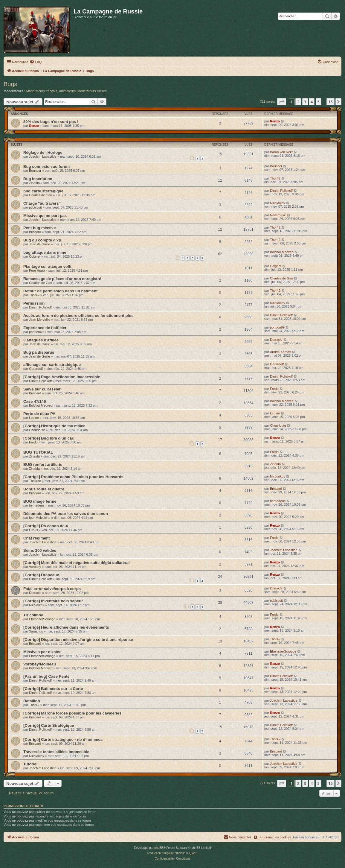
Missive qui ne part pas (45, 216)
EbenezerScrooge (42, 619)
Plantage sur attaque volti (47, 266)
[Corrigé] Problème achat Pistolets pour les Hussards (73, 477)
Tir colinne (33, 615)
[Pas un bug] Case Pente (46, 676)
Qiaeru (194, 853)
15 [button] (331, 102)
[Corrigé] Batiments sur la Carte (53, 689)
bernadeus (37, 505)
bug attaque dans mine (45, 252)
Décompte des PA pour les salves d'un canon (66, 514)
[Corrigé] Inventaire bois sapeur (53, 601)
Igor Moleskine (40, 518)
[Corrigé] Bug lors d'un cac (49, 438)
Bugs (10, 84)
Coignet (35, 256)
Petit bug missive (39, 228)
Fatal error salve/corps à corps (52, 589)
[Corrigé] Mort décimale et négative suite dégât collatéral (76, 563)
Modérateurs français (42, 91)
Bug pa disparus (39, 352)
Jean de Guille (39, 244)
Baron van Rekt (281, 152)
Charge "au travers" (42, 203)
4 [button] (312, 102)
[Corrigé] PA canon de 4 (46, 526)
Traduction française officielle (166, 853)
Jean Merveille (40, 320)
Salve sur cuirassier (42, 389)
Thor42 (275, 178)
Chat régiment (37, 538)
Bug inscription (38, 179)
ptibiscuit (35, 207)
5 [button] (319, 102)
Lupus (33, 530)
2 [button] (298, 102)
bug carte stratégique (43, 191)
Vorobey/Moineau (40, 664)
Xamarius (36, 631)
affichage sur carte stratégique (52, 365)
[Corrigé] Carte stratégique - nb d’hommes (63, 739)
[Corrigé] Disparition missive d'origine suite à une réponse (78, 640)
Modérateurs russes (92, 91)
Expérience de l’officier (45, 328)
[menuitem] (36, 62)
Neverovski (278, 215)
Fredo (274, 389)
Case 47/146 (35, 401)
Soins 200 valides (40, 550)
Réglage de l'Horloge (43, 152)
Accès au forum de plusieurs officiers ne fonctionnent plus (78, 316)
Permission (34, 303)
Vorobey (35, 567)
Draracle (276, 340)
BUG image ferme (40, 501)
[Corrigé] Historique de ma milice (54, 426)
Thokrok (35, 481)
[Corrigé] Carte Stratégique (49, 725)
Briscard (35, 232)
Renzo (34, 126)
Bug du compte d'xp (42, 240)
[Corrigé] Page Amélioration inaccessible (62, 377)
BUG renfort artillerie (43, 465)
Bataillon (32, 701)
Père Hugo (37, 270)
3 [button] (305, 102)
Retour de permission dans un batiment (60, 291)
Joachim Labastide (43, 156)
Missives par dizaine (42, 652)
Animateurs (67, 91)
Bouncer (35, 171)
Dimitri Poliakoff (281, 191)
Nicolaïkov (278, 203)
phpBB (159, 848)
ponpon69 (36, 332)
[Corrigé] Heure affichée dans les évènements (66, 627)
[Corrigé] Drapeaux (41, 575)
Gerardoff (36, 369)
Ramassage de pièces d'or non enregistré (62, 279)
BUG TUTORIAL (38, 452)
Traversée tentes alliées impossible (56, 752)
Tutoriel (30, 764)
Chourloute (37, 430)
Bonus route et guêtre (44, 489)
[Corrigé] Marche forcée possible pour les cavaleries (72, 713)
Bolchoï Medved (282, 252)
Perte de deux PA (39, 414)
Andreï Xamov (280, 352)
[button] (282, 102)
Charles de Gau (41, 195)
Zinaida (34, 183)
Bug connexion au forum (46, 167)
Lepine (34, 418)
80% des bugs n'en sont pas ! (51, 122)
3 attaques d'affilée (41, 340)
